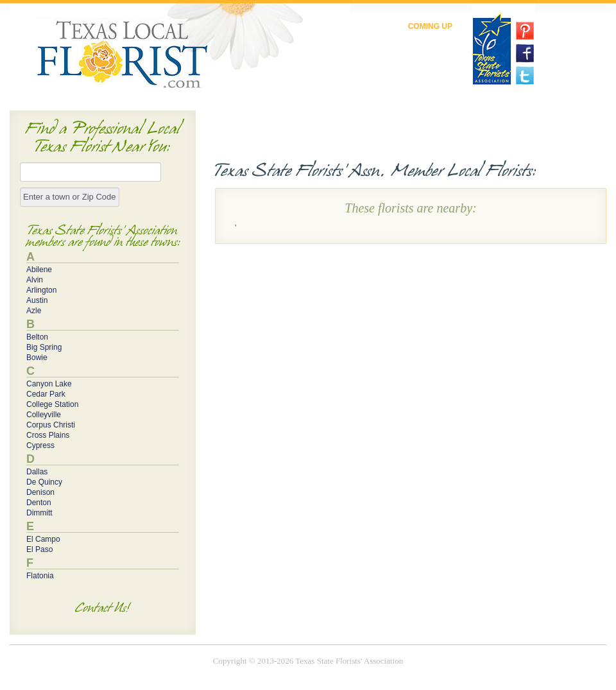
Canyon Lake (49, 384)
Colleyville (44, 415)
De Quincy (44, 482)
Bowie (37, 358)
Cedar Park (46, 394)
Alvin (35, 280)
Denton (39, 503)
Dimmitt (39, 513)
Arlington (41, 290)
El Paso (39, 549)
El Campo (43, 539)
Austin (37, 300)
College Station (52, 404)
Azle (34, 311)
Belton (37, 337)
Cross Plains (48, 435)
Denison (40, 492)
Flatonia (40, 576)
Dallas (37, 472)
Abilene (39, 270)
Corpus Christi (51, 425)
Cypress (40, 445)
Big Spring (44, 347)
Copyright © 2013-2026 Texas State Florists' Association (308, 661)
